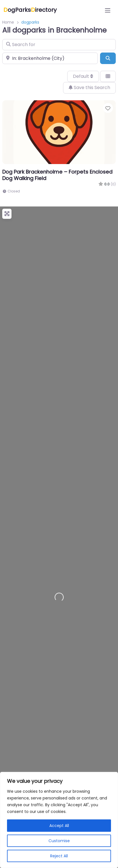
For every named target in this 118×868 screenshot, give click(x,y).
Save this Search (89, 88)
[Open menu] (108, 10)
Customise (59, 841)
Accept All (59, 826)
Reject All (59, 856)
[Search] (108, 58)
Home (8, 22)
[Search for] (59, 45)
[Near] (50, 58)
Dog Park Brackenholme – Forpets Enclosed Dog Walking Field (57, 175)
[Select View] (108, 76)
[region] (59, 820)
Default (83, 76)
